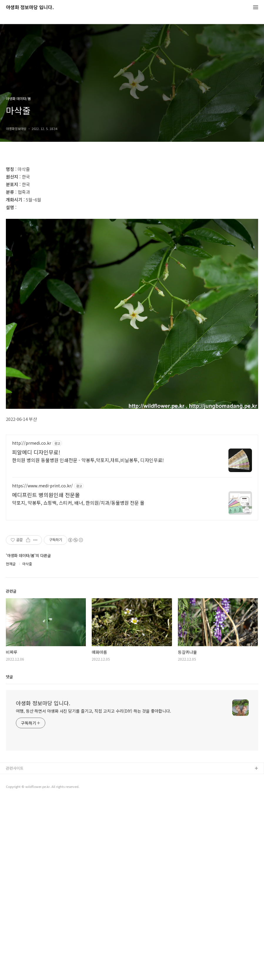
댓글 (9, 857)
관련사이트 (15, 949)
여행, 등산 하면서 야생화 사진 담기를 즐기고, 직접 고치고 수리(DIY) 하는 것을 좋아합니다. (93, 891)
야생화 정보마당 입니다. (30, 7)
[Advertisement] (132, 201)
